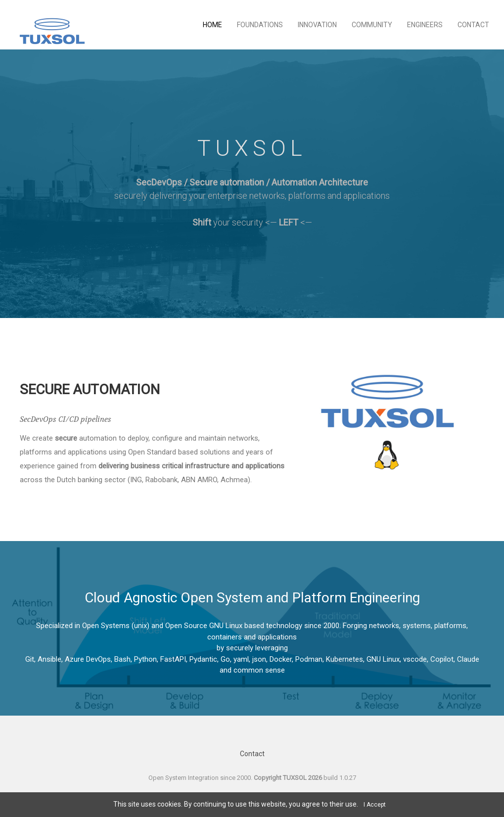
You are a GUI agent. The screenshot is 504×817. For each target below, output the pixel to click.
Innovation (317, 25)
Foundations (260, 25)
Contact (473, 25)
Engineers (425, 25)
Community (372, 25)
